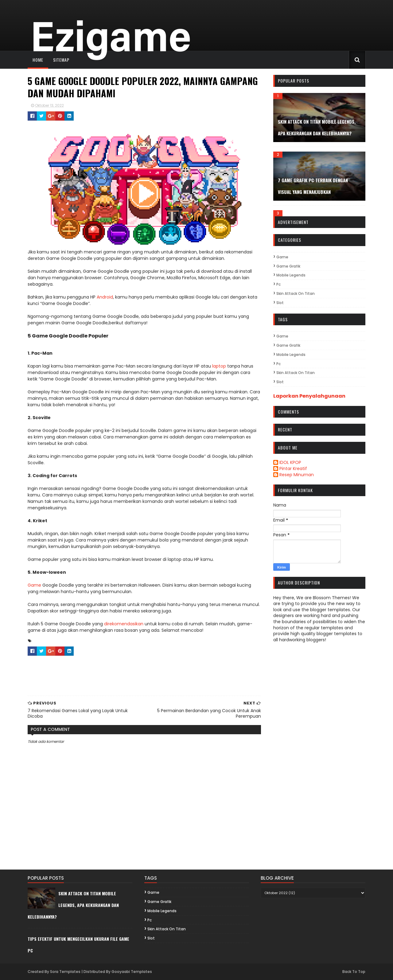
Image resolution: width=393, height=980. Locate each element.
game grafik (288, 266)
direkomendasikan (124, 624)
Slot (280, 303)
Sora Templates (65, 972)
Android (105, 297)
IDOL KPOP (290, 463)
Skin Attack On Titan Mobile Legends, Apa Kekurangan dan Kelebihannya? (73, 905)
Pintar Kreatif (293, 469)
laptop (219, 366)
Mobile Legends (291, 275)
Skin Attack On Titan (296, 293)
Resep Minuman (297, 475)
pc (278, 284)
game (282, 257)
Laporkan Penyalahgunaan (309, 396)
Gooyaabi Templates (132, 972)
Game (34, 585)
